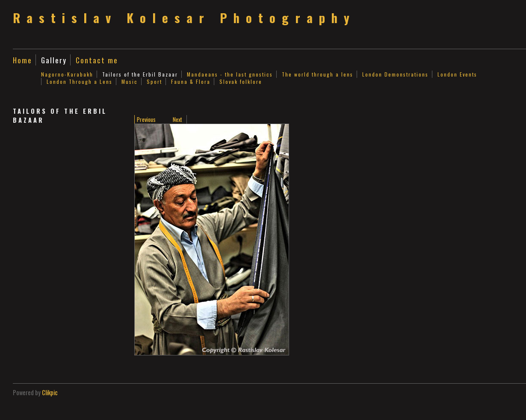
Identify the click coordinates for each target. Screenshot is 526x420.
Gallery (54, 60)
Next (177, 119)
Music (130, 81)
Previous (146, 119)
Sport (154, 81)
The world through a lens (318, 74)
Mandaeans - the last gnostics (230, 74)
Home (22, 60)
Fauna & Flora (191, 81)
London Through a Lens (80, 81)
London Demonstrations (395, 74)
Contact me (97, 60)
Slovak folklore (241, 81)
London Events (457, 74)
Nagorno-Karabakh (67, 74)
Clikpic (50, 392)
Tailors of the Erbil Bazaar (140, 74)
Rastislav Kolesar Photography (184, 18)
